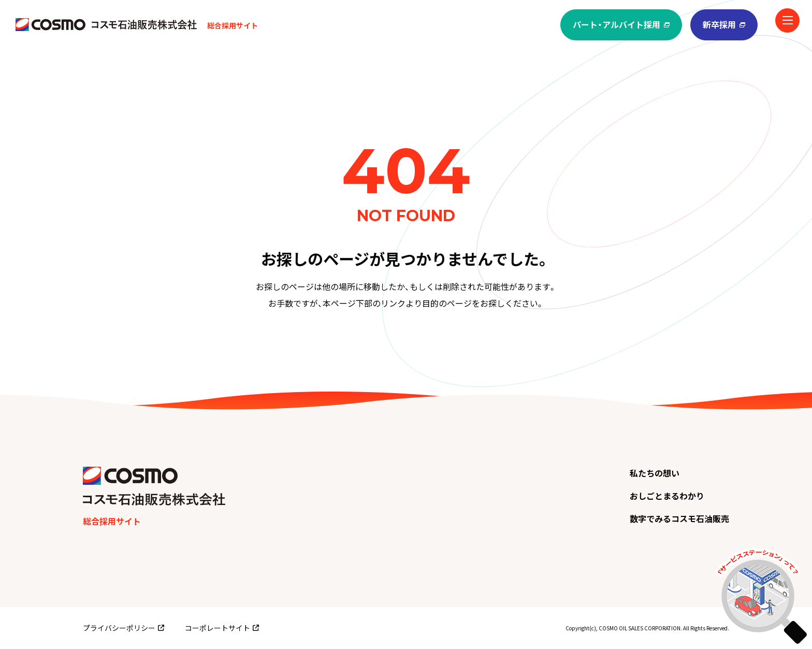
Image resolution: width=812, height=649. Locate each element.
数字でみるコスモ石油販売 (679, 518)
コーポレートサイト (222, 628)
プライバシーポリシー (124, 628)
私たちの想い (655, 473)
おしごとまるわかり (667, 496)
